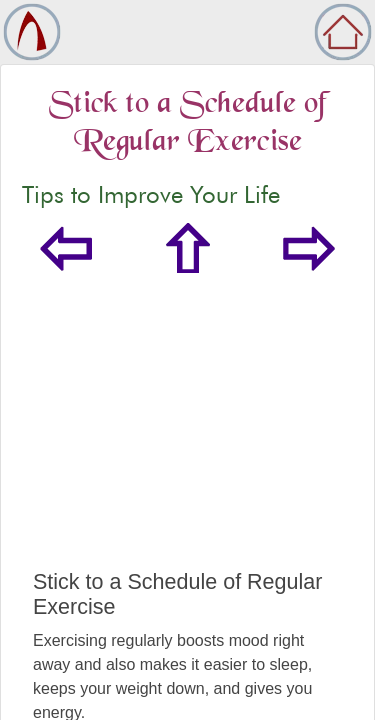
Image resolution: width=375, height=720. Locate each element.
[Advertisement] (187, 441)
